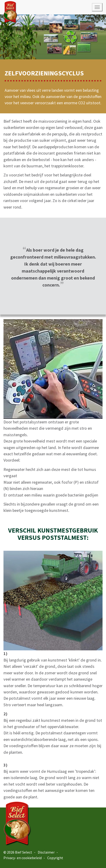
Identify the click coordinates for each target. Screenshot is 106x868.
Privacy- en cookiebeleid (23, 858)
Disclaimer (46, 852)
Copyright (55, 858)
